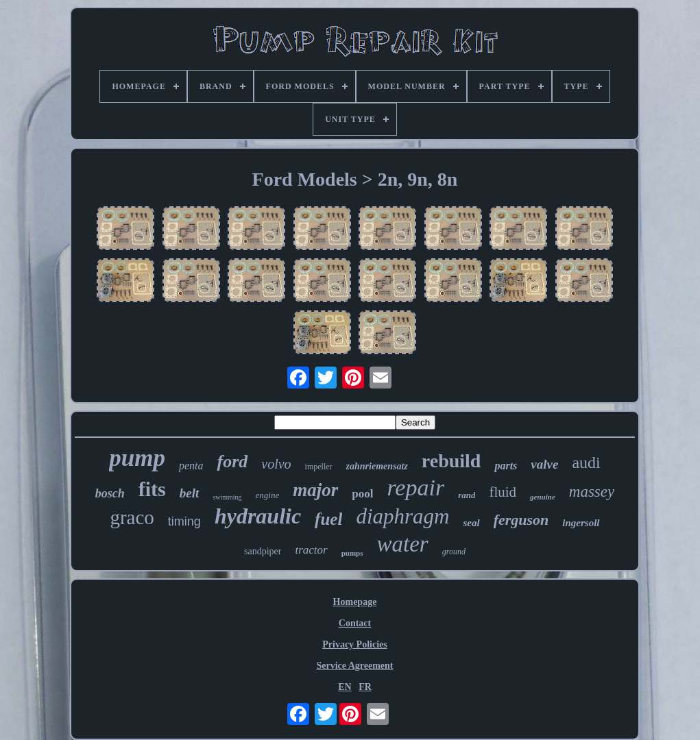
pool (362, 494)
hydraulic (258, 516)
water (403, 544)
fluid (503, 492)
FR (365, 687)
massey (592, 492)
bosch (110, 493)
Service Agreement (354, 666)
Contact (355, 623)
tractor (311, 550)
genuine (543, 497)
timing (184, 521)
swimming (227, 497)
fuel (328, 519)
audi (586, 463)
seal (471, 523)
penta (191, 466)
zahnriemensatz (377, 466)
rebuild (451, 461)
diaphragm (402, 516)
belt (190, 493)
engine (268, 495)
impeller (319, 467)
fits (152, 489)
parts (506, 466)
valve (544, 464)
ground (454, 552)
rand (467, 495)
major (315, 490)
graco (132, 517)
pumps (352, 553)
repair (415, 488)
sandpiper (263, 551)
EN (345, 687)
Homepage (355, 602)
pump (137, 458)
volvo (276, 464)
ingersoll (581, 523)
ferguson (521, 520)
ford (232, 461)
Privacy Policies (354, 644)
